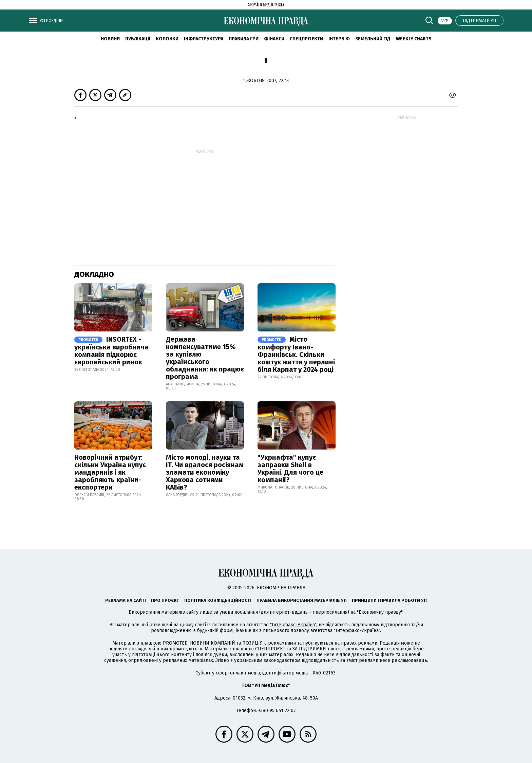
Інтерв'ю (339, 39)
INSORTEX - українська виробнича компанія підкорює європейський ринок (111, 351)
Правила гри (244, 39)
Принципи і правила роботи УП (389, 600)
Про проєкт (165, 600)
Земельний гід (373, 39)
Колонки (167, 39)
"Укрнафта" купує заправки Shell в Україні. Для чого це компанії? (290, 469)
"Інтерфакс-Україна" (293, 625)
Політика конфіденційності (218, 600)
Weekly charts (414, 39)
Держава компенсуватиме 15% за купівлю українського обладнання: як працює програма (205, 358)
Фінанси (274, 39)
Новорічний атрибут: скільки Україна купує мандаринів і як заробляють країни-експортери (110, 472)
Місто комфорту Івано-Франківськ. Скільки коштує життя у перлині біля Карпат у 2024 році (296, 354)
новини (110, 39)
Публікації (138, 39)
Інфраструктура (204, 39)
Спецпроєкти (306, 39)
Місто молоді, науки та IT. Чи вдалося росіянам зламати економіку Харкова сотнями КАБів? (205, 472)
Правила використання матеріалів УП (302, 600)
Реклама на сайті (126, 600)
